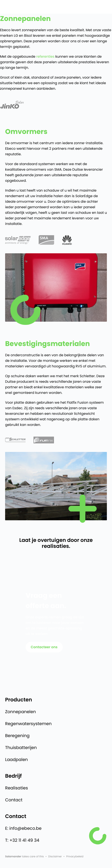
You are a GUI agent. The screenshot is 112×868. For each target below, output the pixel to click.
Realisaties (17, 788)
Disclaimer (55, 857)
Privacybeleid (75, 857)
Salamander (13, 857)
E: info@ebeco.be (23, 828)
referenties (45, 56)
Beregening (17, 736)
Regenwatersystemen (28, 724)
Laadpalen (16, 759)
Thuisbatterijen (21, 748)
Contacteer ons (44, 647)
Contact (14, 800)
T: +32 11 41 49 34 (22, 840)
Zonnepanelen (20, 712)
